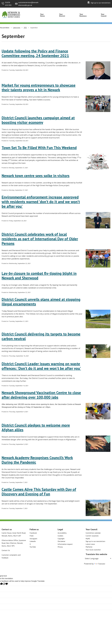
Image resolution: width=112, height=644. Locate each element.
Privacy (60, 547)
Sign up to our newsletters (101, 3)
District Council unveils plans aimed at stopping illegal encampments (41, 302)
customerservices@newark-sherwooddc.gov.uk (28, 4)
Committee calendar (93, 533)
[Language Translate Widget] (98, 559)
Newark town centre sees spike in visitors (36, 176)
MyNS (88, 539)
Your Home (42, 15)
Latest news (17, 28)
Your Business (83, 15)
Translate (100, 564)
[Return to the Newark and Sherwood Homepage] (11, 14)
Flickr (32, 536)
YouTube (33, 547)
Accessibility (62, 533)
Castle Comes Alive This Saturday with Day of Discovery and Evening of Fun (39, 492)
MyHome (89, 547)
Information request (65, 544)
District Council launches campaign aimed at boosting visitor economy (38, 120)
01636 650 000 (8, 4)
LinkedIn (33, 541)
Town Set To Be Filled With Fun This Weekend (39, 148)
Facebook (33, 533)
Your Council (104, 15)
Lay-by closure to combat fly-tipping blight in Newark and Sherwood (39, 276)
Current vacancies (92, 536)
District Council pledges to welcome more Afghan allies (36, 427)
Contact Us (6, 550)
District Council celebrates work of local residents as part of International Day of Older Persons (40, 239)
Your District (62, 15)
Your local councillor (93, 550)
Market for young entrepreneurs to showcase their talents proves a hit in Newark (39, 87)
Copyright (61, 539)
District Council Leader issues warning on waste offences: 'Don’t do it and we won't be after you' (41, 366)
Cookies (60, 536)
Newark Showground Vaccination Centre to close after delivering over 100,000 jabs (41, 395)
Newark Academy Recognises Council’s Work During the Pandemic (37, 460)
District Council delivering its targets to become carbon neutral (41, 336)
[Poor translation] (5, 584)
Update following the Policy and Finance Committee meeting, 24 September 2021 (35, 53)
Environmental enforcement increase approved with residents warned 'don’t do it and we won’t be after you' (41, 202)
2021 (25, 28)
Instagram (33, 539)
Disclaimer (61, 541)
